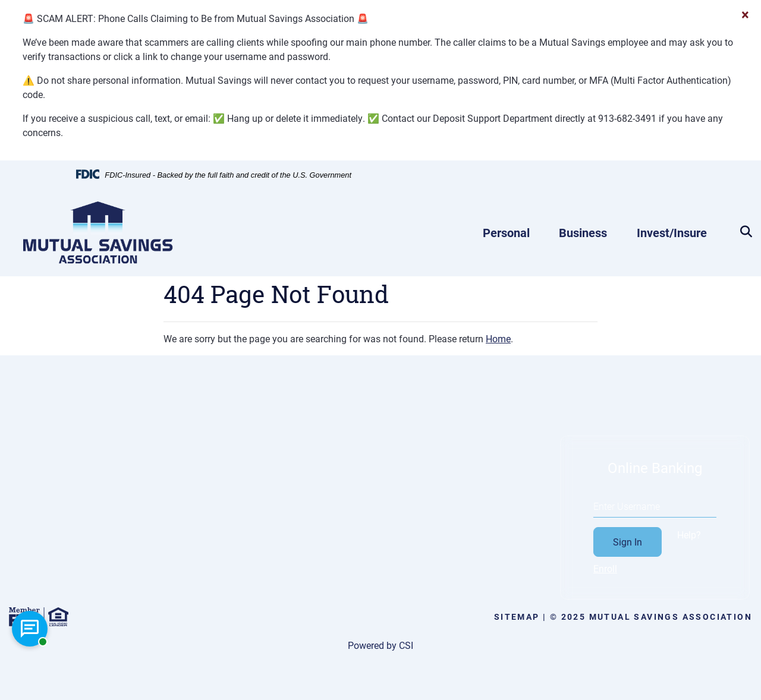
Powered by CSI (380, 645)
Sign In (643, 542)
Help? (705, 535)
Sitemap (517, 617)
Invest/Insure (672, 232)
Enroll (621, 568)
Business (583, 232)
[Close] (745, 14)
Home (498, 338)
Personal (506, 232)
